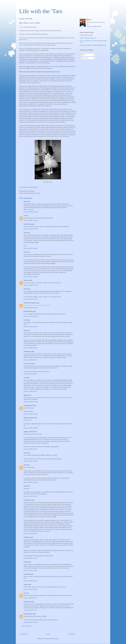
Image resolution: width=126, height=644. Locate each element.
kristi (25, 289)
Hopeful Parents (33, 187)
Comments (85, 58)
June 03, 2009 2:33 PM (30, 570)
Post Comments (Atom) (52, 639)
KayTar (38, 193)
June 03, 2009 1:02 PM (30, 496)
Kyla (25, 252)
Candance (27, 537)
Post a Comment (26, 626)
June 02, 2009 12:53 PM (31, 316)
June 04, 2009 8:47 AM (30, 610)
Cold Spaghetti (28, 406)
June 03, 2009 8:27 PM (30, 598)
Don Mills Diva (28, 311)
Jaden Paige (27, 224)
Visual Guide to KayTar (86, 35)
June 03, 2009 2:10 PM (30, 558)
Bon (25, 465)
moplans (26, 280)
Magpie (26, 395)
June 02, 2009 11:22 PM (31, 414)
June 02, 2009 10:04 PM (31, 402)
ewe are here (28, 364)
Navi (25, 330)
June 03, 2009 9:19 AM (30, 449)
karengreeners (28, 614)
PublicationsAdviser (30, 303)
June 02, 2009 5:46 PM (30, 374)
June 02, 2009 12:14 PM (31, 299)
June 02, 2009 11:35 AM (31, 248)
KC (25, 593)
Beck (25, 202)
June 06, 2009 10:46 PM (31, 622)
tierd (25, 320)
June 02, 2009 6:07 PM (30, 391)
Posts (83, 55)
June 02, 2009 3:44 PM (30, 348)
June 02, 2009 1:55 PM (30, 327)
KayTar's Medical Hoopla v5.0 (88, 38)
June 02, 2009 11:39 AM (31, 277)
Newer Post (24, 634)
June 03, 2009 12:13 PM (31, 482)
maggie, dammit (28, 432)
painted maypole (29, 418)
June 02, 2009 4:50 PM (30, 360)
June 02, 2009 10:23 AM (31, 212)
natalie (26, 562)
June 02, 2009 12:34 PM (31, 308)
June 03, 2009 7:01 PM (30, 589)
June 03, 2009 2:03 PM (30, 533)
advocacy (26, 193)
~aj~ (25, 378)
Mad (25, 486)
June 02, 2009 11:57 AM (31, 285)
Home (48, 634)
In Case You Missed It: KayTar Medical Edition (93, 45)
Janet (25, 453)
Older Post (72, 634)
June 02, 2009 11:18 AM (31, 220)
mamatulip (27, 574)
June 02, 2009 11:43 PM (31, 428)
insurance (32, 193)
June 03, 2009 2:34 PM (30, 581)
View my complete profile (94, 26)
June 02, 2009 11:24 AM (31, 229)
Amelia (26, 585)
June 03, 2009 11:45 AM (31, 461)
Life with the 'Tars (41, 11)
